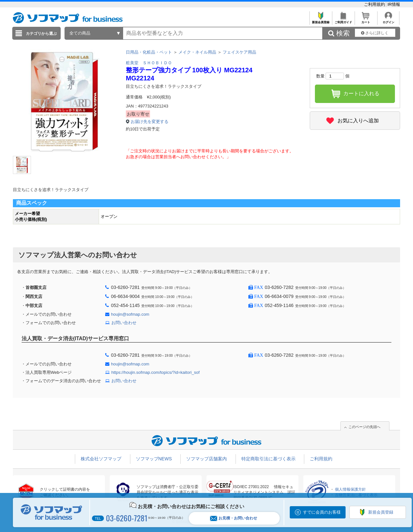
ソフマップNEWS (154, 459)
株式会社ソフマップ (101, 459)
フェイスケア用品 (239, 52)
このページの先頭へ (364, 427)
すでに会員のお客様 (322, 512)
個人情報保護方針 (350, 489)
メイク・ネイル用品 (197, 52)
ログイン (388, 20)
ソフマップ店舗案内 (206, 459)
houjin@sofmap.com (130, 314)
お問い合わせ (124, 323)
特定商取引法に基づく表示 (268, 459)
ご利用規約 (375, 4)
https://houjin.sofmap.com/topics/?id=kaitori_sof (156, 372)
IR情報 (394, 4)
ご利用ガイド (343, 20)
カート (366, 20)
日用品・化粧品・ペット (149, 52)
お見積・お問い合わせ (234, 518)
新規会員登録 (321, 20)
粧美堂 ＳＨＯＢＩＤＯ (149, 63)
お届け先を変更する (150, 122)
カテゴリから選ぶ (41, 34)
